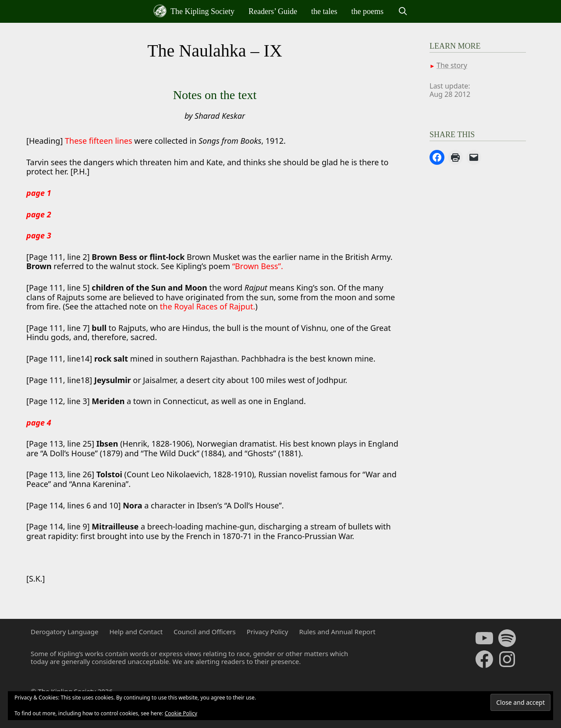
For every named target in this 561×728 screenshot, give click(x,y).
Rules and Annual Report (337, 632)
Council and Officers (205, 632)
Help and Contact (136, 632)
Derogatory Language (64, 632)
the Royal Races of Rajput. (208, 306)
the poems (368, 11)
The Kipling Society (194, 11)
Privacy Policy (268, 632)
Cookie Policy (181, 713)
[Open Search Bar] (403, 11)
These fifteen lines (99, 141)
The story (452, 65)
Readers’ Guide (273, 11)
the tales (324, 11)
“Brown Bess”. (258, 266)
